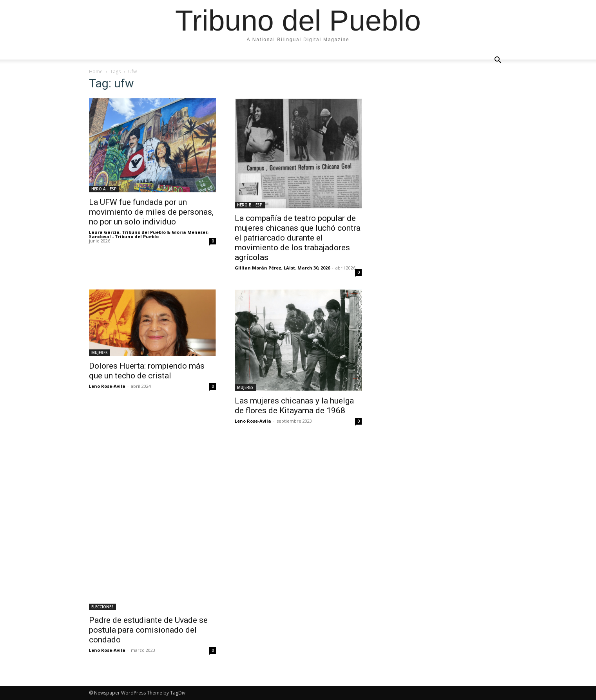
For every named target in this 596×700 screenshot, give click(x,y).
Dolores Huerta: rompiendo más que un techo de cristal (147, 371)
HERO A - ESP (104, 189)
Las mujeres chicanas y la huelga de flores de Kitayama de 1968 (294, 406)
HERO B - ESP (250, 205)
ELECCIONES (102, 607)
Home (96, 71)
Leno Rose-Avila (107, 386)
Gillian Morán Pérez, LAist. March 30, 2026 (282, 268)
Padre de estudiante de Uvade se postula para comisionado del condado (148, 630)
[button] (498, 60)
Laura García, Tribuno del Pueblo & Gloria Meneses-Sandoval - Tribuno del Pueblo (149, 234)
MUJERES (100, 353)
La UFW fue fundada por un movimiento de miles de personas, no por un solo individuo (151, 212)
